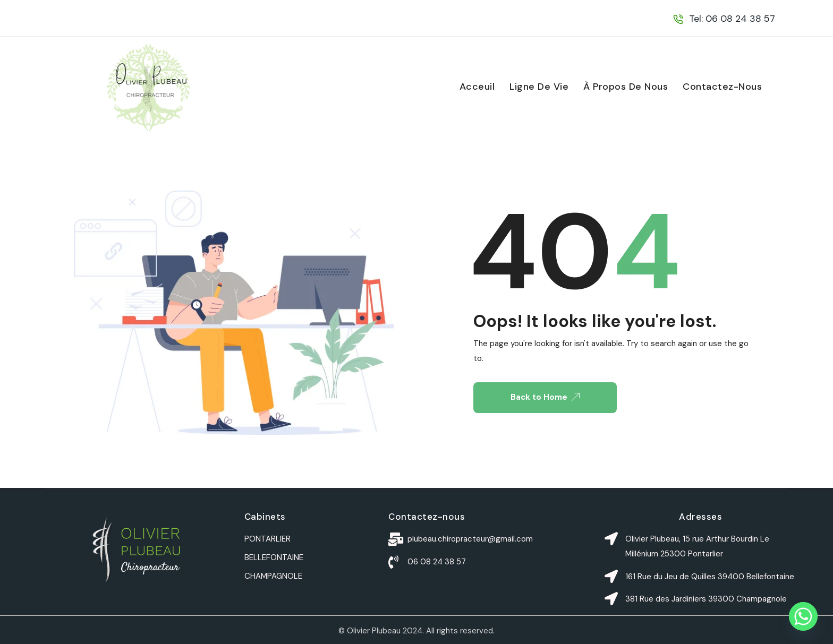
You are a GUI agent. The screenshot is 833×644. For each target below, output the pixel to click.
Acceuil (477, 87)
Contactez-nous (722, 87)
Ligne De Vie (539, 87)
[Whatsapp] (803, 616)
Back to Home (545, 397)
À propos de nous (626, 87)
